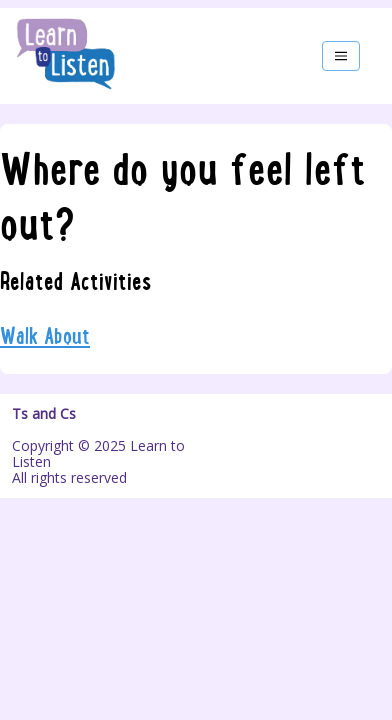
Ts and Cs (44, 414)
